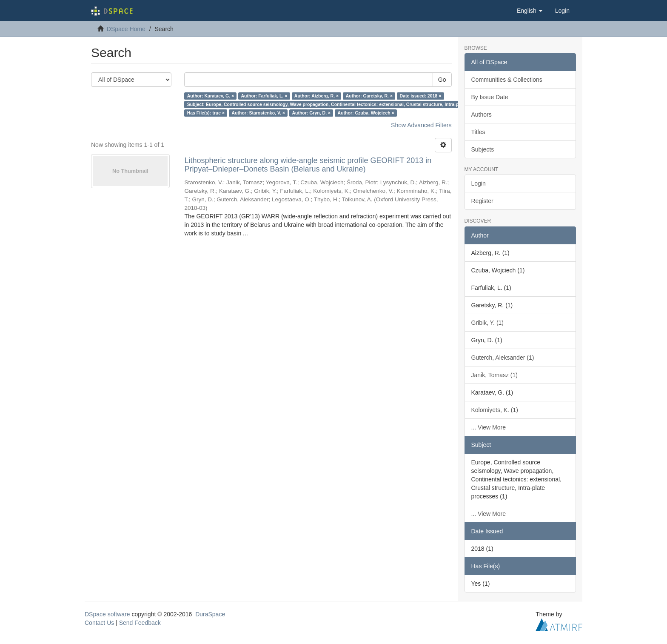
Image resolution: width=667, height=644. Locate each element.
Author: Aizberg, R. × (316, 96)
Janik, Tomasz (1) (495, 375)
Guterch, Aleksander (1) (503, 358)
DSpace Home (126, 29)
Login (479, 183)
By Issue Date (490, 97)
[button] (530, 11)
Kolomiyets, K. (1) (495, 410)
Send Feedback (140, 623)
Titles (478, 132)
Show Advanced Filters (421, 125)
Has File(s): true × (206, 113)
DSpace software (107, 614)
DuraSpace (210, 614)
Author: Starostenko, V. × (258, 113)
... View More (489, 427)
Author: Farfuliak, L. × (264, 96)
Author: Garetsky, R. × (369, 96)
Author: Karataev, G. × (211, 96)
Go (442, 80)
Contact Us (99, 623)
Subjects (483, 149)
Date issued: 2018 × (421, 96)
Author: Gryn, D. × (311, 113)
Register (482, 201)
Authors (482, 114)
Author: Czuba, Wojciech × (366, 113)
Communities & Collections (507, 80)
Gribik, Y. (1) (488, 323)
